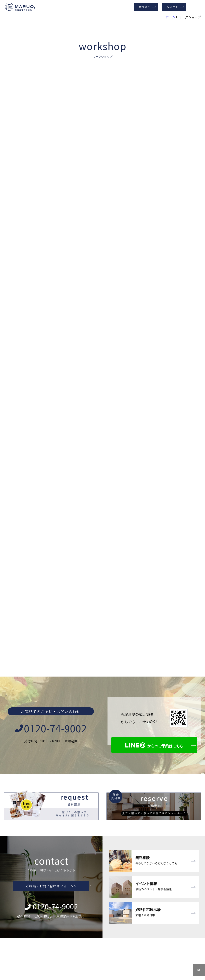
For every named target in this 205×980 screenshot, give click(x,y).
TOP (199, 970)
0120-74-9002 (51, 641)
